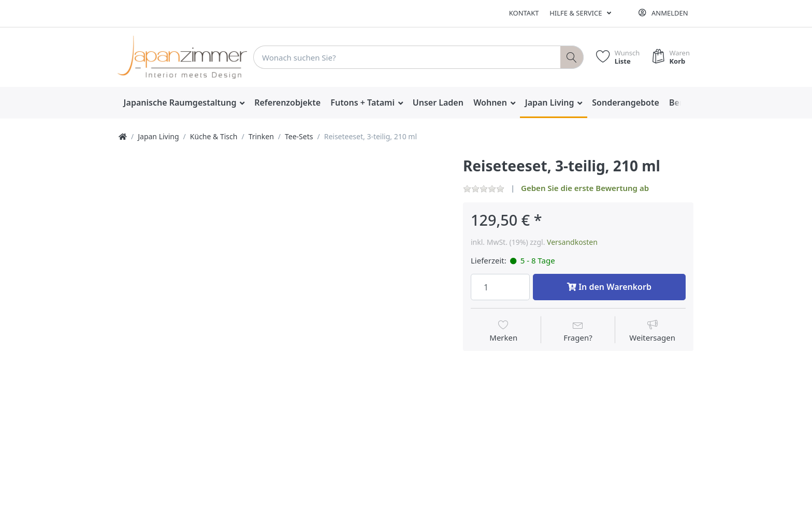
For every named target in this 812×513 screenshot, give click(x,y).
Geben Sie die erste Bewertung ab (585, 188)
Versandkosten (572, 242)
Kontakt (524, 13)
